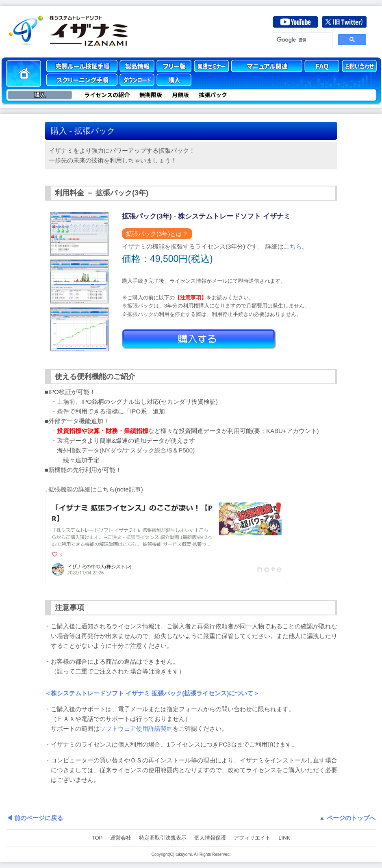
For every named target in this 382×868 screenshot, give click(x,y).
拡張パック (213, 95)
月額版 (180, 95)
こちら (293, 246)
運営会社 (121, 838)
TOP (97, 838)
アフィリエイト (252, 838)
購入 (40, 95)
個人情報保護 (210, 838)
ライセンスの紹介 (107, 95)
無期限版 (151, 95)
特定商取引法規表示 (163, 838)
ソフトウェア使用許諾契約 (136, 728)
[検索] (302, 40)
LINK (284, 838)
